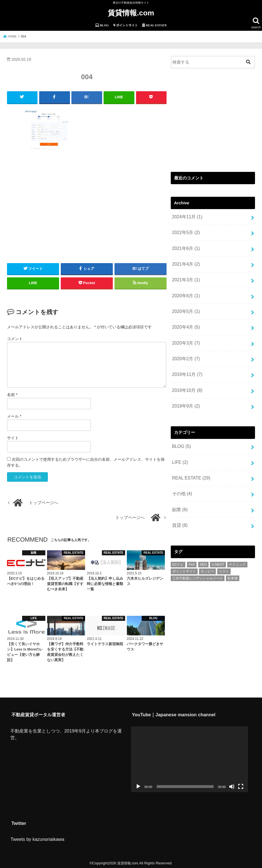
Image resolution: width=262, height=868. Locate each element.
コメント (15, 337)
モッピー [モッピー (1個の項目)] (207, 552)
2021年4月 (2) (185, 260)
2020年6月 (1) (185, 289)
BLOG (181, 432)
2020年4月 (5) (185, 319)
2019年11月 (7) (186, 363)
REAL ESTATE (190, 462)
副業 (179, 492)
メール (14, 415)
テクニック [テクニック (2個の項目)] (237, 545)
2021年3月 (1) (185, 275)
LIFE (179, 447)
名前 (12, 393)
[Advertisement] (87, 202)
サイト (13, 436)
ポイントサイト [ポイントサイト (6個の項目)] (184, 552)
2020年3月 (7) (185, 334)
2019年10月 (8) (186, 378)
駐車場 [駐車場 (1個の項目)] (233, 559)
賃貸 (179, 506)
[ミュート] (232, 785)
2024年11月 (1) (186, 215)
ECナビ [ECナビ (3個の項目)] (178, 545)
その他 (181, 477)
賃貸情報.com (131, 12)
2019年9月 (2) (185, 393)
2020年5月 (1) (185, 304)
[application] (190, 758)
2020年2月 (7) (185, 348)
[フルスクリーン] (241, 785)
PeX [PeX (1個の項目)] (192, 545)
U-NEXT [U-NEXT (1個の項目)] (218, 545)
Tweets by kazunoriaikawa (37, 838)
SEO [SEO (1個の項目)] (203, 545)
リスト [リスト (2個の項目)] (224, 552)
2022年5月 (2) (185, 230)
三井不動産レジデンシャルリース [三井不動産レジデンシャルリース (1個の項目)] (198, 559)
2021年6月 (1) (185, 245)
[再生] (138, 785)
